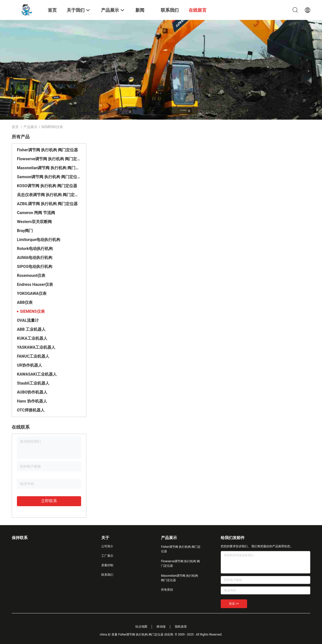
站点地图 (141, 627)
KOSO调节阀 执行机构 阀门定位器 (47, 186)
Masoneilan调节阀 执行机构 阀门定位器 (49, 168)
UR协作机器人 (29, 365)
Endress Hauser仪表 (35, 284)
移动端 (161, 627)
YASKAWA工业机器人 (36, 347)
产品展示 (30, 127)
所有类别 (167, 590)
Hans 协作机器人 (32, 401)
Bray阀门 (25, 231)
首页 (15, 127)
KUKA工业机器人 (32, 338)
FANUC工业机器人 (33, 356)
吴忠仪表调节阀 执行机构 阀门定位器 (49, 195)
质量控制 (107, 565)
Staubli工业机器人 (33, 383)
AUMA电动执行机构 (35, 258)
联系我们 (107, 575)
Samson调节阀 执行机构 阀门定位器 (49, 177)
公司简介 (107, 546)
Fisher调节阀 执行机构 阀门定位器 (47, 150)
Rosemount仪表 (31, 276)
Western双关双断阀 (34, 222)
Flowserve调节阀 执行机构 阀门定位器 (49, 159)
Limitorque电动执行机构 (39, 240)
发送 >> (234, 604)
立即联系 (49, 501)
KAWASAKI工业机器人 (37, 374)
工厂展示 (107, 556)
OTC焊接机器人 (31, 410)
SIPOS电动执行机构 (35, 267)
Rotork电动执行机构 (35, 249)
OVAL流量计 (28, 320)
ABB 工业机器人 (31, 329)
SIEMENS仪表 (32, 311)
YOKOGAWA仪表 (32, 293)
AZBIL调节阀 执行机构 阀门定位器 (47, 204)
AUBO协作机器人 (32, 392)
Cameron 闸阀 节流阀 (36, 213)
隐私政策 (181, 627)
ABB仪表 (25, 302)
